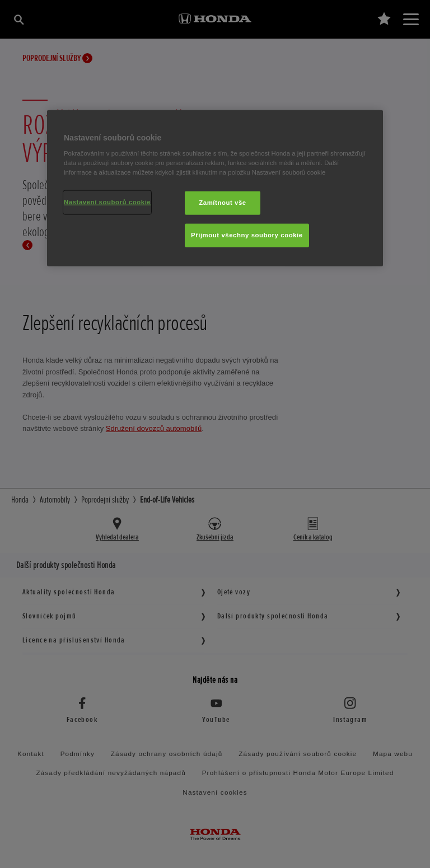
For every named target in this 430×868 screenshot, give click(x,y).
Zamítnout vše (223, 203)
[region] (215, 188)
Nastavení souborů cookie (107, 202)
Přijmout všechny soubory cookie (247, 235)
